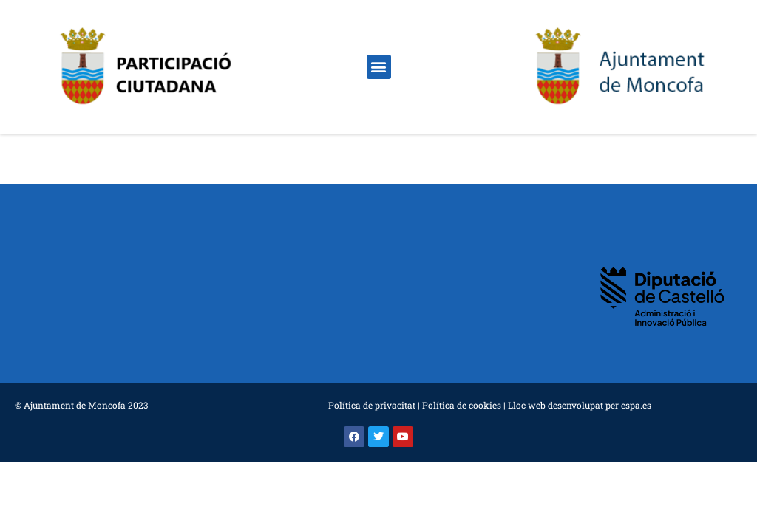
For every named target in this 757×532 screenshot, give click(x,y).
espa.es (636, 405)
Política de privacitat (372, 405)
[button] (379, 67)
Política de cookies (462, 405)
